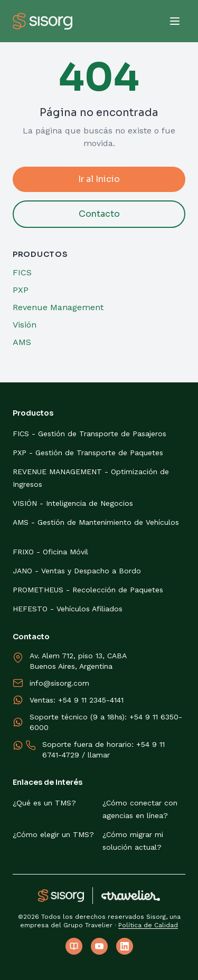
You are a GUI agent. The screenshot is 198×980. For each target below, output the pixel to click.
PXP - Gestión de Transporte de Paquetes (88, 453)
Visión (25, 325)
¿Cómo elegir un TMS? (53, 834)
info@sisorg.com (59, 683)
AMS (22, 342)
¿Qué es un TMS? (44, 803)
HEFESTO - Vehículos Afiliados (68, 609)
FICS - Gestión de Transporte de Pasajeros (89, 434)
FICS (22, 272)
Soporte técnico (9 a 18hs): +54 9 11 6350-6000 (106, 722)
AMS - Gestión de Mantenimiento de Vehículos (96, 522)
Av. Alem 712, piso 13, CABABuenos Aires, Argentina (78, 661)
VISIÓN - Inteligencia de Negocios (73, 503)
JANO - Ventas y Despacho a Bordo (77, 571)
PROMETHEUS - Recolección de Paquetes (88, 590)
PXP (21, 290)
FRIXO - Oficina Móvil (50, 552)
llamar (99, 755)
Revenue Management (58, 307)
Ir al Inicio (99, 179)
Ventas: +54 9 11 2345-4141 (77, 700)
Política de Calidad (148, 925)
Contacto (99, 214)
